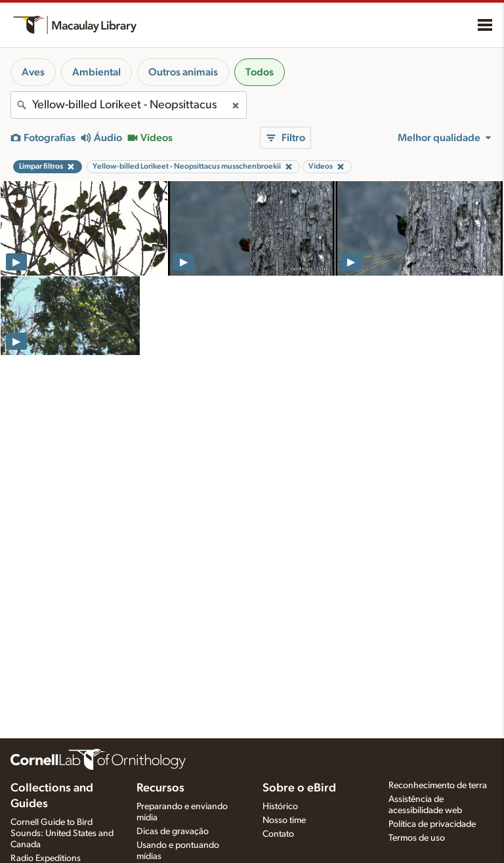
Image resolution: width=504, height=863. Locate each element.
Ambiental (96, 72)
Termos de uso (417, 838)
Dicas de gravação (173, 831)
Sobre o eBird (299, 788)
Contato (278, 834)
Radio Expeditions (46, 858)
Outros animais (183, 72)
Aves (33, 72)
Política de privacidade (432, 824)
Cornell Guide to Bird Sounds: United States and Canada (62, 833)
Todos (260, 72)
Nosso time (284, 820)
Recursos (160, 788)
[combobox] (129, 105)
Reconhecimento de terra (438, 786)
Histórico (280, 807)
